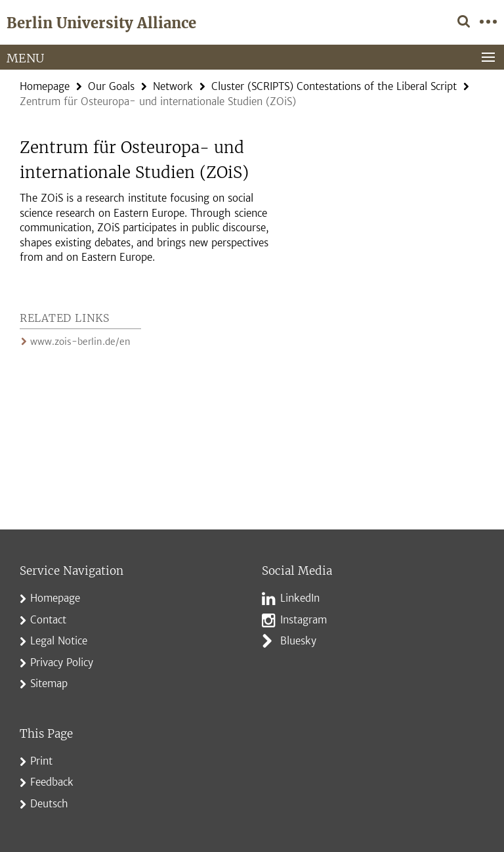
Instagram (304, 620)
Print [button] (41, 761)
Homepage (45, 86)
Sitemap (49, 684)
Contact (48, 620)
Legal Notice (59, 641)
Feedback (52, 782)
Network (173, 86)
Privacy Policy (62, 662)
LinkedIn (300, 598)
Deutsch (49, 804)
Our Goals (111, 86)
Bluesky (298, 641)
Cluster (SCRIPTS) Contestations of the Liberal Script (334, 86)
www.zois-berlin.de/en (77, 342)
